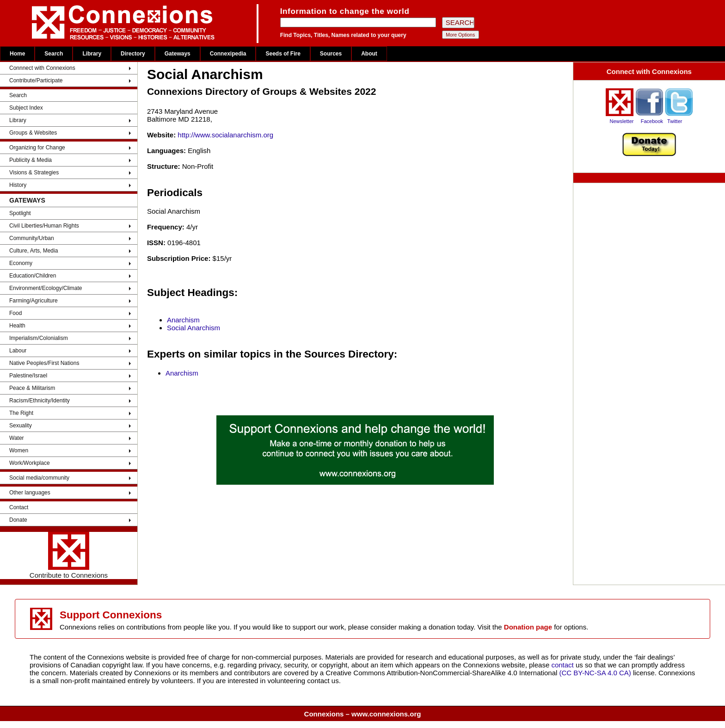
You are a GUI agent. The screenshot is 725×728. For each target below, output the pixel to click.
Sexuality (21, 426)
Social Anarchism (194, 328)
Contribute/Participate (36, 80)
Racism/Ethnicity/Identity (40, 401)
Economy (21, 263)
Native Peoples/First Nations (44, 363)
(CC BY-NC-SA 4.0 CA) (595, 673)
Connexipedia (228, 54)
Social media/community (39, 478)
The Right (21, 413)
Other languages (30, 493)
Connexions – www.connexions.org (363, 714)
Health (17, 326)
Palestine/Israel (28, 376)
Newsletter (621, 121)
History (18, 185)
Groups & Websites (33, 133)
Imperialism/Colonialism (39, 338)
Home (17, 54)
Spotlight (20, 213)
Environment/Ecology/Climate (46, 288)
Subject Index (26, 108)
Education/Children (33, 276)
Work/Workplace (30, 463)
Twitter (675, 121)
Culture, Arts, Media (34, 251)
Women (19, 450)
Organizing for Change (37, 148)
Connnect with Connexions (42, 68)
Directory (133, 54)
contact (563, 665)
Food (15, 313)
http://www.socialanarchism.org (225, 135)
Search (54, 54)
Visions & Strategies (34, 173)
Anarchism (183, 320)
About (369, 54)
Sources (331, 54)
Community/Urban (32, 238)
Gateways (178, 54)
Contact (19, 507)
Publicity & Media (31, 160)
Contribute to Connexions (69, 555)
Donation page (528, 627)
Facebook (652, 121)
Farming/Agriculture (34, 301)
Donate (18, 520)
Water (17, 438)
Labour (18, 351)
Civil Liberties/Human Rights (44, 226)
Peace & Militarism (32, 388)
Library (92, 54)
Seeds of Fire (283, 54)
